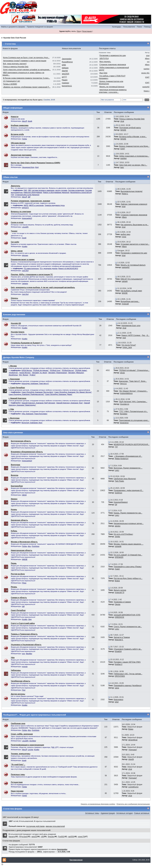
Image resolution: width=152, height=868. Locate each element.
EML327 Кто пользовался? (132, 279)
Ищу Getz (103, 73)
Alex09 (131, 759)
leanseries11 (67, 86)
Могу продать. (105, 62)
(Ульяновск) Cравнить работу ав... (128, 649)
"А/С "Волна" (24, 375)
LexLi (117, 470)
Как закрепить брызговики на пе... (135, 225)
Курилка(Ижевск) (121, 502)
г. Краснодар (14, 379)
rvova (124, 237)
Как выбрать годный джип (131, 291)
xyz (148, 62)
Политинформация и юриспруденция (27, 745)
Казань (14, 510)
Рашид (65, 80)
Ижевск (14, 499)
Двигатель (16, 186)
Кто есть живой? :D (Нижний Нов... (128, 555)
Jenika (117, 537)
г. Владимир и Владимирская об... (128, 456)
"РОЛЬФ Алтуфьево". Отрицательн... (134, 370)
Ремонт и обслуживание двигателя (56, 192)
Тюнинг (14, 231)
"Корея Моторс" (25, 373)
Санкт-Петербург (18, 610)
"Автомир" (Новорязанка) (57, 373)
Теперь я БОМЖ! (10, 84)
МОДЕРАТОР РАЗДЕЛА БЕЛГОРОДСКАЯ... (132, 444)
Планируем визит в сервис (23, 260)
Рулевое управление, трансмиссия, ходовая (30, 201)
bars (122, 167)
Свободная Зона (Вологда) (125, 479)
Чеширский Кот (28, 167)
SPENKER (119, 557)
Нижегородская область (22, 550)
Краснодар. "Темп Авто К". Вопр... (133, 381)
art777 (64, 77)
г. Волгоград (14, 418)
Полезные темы (18, 775)
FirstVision (36, 546)
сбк (42, 837)
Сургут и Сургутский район (23, 623)
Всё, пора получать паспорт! (15, 64)
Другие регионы (18, 694)
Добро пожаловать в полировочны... (134, 156)
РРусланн (23, 837)
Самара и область (19, 598)
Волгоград (15, 465)
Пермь (14, 563)
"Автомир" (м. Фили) (39, 373)
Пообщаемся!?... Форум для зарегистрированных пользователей (34, 715)
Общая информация (13, 108)
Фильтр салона (120, 590)
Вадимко (124, 414)
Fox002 (61, 837)
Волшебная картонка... (130, 301)
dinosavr (25, 255)
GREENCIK (120, 617)
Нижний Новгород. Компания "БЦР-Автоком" (39, 403)
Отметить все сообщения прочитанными (133, 804)
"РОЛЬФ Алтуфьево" (41, 370)
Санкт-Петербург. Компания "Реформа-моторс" (26, 394)
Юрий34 (118, 651)
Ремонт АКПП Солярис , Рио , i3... (135, 335)
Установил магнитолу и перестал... (135, 244)
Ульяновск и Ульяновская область (26, 645)
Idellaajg (65, 68)
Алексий (125, 304)
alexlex (118, 526)
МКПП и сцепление (36, 205)
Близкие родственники (14, 315)
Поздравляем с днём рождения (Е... (129, 490)
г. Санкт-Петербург (17, 388)
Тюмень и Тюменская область (24, 634)
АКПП (26, 205)
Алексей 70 (120, 593)
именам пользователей (55, 826)
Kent (37, 167)
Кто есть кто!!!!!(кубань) (123, 534)
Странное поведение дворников (113, 65)
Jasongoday (67, 59)
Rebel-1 (147, 91)
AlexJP (24, 121)
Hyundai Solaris (18, 332)
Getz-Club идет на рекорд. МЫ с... (133, 165)
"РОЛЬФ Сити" (55, 370)
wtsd (117, 702)
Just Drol (25, 271)
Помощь (147, 27)
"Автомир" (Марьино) (76, 373)
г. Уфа (11, 409)
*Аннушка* (133, 750)
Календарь (117, 27)
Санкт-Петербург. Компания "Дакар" (59, 394)
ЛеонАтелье (13, 375)
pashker (147, 69)
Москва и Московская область (24, 542)
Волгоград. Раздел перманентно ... (128, 468)
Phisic (24, 583)
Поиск (139, 27)
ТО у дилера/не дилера (48, 268)
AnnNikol (33, 741)
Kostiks (25, 246)
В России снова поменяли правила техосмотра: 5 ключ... (27, 78)
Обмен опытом (10, 177)
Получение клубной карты (130, 128)
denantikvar (133, 740)
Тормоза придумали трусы (55, 205)
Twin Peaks (119, 481)
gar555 (71, 837)
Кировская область (19, 520)
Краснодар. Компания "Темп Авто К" (35, 383)
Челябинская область (20, 681)
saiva (117, 688)
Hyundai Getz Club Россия (15, 38)
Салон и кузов (17, 222)
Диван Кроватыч (122, 459)
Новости (15, 117)
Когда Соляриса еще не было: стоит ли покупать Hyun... (26, 58)
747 (116, 447)
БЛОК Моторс (27, 370)
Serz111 (123, 384)
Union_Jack (127, 347)
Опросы (14, 298)
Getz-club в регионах (13, 433)
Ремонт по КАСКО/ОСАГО (68, 268)
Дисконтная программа (21, 155)
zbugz (122, 373)
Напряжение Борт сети (131, 326)
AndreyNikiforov (126, 393)
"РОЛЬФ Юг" (13, 373)
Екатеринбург (17, 486)
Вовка (117, 581)
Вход (79, 31)
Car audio (15, 242)
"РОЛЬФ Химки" (81, 370)
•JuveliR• (25, 227)
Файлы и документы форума (13, 27)
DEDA (24, 495)
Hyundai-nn (125, 404)
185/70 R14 (104, 58)
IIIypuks (51, 837)
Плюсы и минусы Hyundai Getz (16, 67)
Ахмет (117, 569)
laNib (64, 65)
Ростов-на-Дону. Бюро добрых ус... (128, 578)
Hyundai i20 (16, 323)
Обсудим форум (18, 143)
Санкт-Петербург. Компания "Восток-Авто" (38, 392)
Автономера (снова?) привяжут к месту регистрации (25, 61)
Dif (116, 505)
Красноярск (118, 700)
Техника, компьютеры (21, 754)
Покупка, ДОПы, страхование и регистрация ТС (32, 275)
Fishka (24, 139)
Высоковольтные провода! (132, 191)
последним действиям (35, 826)
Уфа (13, 658)
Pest (24, 690)
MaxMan (29, 654)
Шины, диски (17, 251)
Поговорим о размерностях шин (113, 56)
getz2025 (65, 74)
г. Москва (13, 366)
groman (25, 667)
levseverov (124, 423)
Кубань (14, 531)
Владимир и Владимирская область (27, 452)
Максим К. (119, 640)
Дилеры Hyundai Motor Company (19, 357)
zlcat (148, 56)
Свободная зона (18, 724)
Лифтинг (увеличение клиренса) (134, 204)
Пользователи (129, 27)
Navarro (12, 837)
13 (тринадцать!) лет (12, 81)
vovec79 (81, 837)
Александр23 (27, 218)
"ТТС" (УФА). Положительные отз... (133, 411)
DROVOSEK (120, 676)
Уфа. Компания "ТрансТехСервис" (35, 414)
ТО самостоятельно (31, 268)
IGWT (147, 77)
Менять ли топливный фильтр (112, 87)
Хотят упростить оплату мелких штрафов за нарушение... (27, 70)
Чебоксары (16, 670)
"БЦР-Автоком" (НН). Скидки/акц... (133, 402)
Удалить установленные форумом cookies (98, 804)
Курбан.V (119, 664)
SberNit (65, 71)
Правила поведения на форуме (40, 27)
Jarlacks (25, 283)
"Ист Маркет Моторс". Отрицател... (133, 391)
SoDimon (119, 493)
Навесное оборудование (33, 192)
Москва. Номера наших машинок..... (129, 544)
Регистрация (87, 31)
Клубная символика (20, 125)
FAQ (26, 190)
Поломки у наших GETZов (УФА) (127, 662)
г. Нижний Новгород (17, 398)
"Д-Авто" (32, 375)
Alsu (29, 546)
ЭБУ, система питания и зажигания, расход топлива (48, 190)
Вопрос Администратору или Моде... (134, 146)
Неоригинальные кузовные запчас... (129, 524)
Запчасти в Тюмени (122, 637)
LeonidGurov (133, 787)
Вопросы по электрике (21, 212)
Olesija (118, 604)
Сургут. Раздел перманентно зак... (128, 627)
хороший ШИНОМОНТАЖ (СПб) (127, 615)
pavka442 (146, 87)
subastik (118, 546)
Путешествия (17, 782)
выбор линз (125, 234)
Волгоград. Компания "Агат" (32, 423)
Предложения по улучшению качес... (134, 420)
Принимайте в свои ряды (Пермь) (128, 567)
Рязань (14, 587)
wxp (23, 654)
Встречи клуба (17, 134)
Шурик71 (25, 208)
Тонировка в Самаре (122, 602)
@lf (29, 197)
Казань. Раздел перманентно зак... (128, 513)
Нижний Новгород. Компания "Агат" (70, 403)
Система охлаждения (76, 190)
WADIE (123, 130)
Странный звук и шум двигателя (27, 195)
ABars (147, 58)
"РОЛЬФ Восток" (68, 370)
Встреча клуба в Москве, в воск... (133, 137)
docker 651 (145, 73)
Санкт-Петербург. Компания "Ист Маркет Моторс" (73, 392)
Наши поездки (17, 791)
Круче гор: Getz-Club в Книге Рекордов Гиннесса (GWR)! (36, 163)
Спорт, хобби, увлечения (22, 734)
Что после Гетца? (129, 345)
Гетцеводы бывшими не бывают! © (26, 343)
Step (30, 619)
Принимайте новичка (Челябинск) (128, 686)
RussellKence (67, 62)
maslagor (65, 83)
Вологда (14, 475)
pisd (124, 338)
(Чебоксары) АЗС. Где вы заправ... (128, 674)
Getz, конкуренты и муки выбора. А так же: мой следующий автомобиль (43, 287)
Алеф (30, 121)
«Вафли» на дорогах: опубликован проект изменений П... (27, 87)
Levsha (30, 750)
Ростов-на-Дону (18, 574)
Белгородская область (21, 441)
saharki (125, 281)
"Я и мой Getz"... (18, 765)
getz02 (34, 837)
